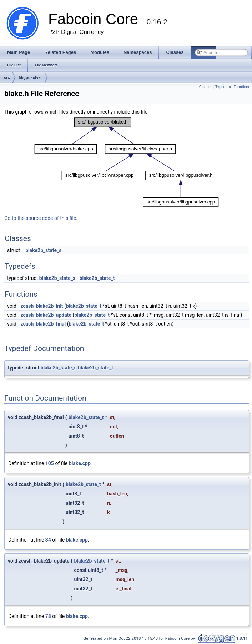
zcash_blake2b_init (42, 306)
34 (48, 540)
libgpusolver (31, 77)
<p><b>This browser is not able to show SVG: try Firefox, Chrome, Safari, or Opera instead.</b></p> (127, 162)
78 (48, 616)
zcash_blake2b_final (43, 324)
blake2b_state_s (43, 250)
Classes (206, 87)
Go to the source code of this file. (41, 218)
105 (50, 463)
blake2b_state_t (97, 278)
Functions (242, 87)
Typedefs (223, 87)
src (7, 77)
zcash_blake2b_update (46, 315)
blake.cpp (80, 463)
